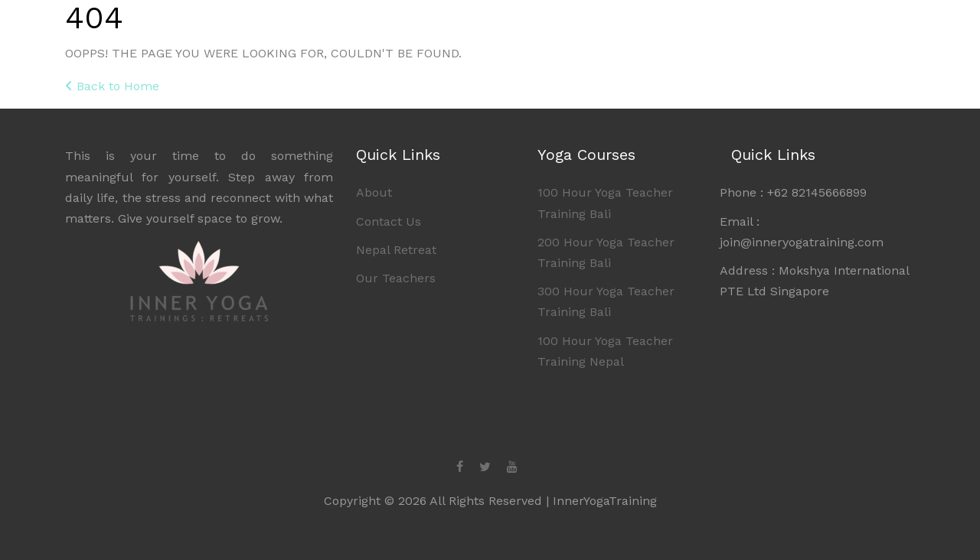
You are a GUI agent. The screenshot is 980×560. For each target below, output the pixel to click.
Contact (877, 29)
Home (454, 29)
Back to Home (112, 86)
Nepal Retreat (396, 250)
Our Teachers (396, 278)
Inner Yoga (113, 32)
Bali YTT (527, 29)
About (803, 29)
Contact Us (389, 221)
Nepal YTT (623, 29)
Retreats (720, 29)
